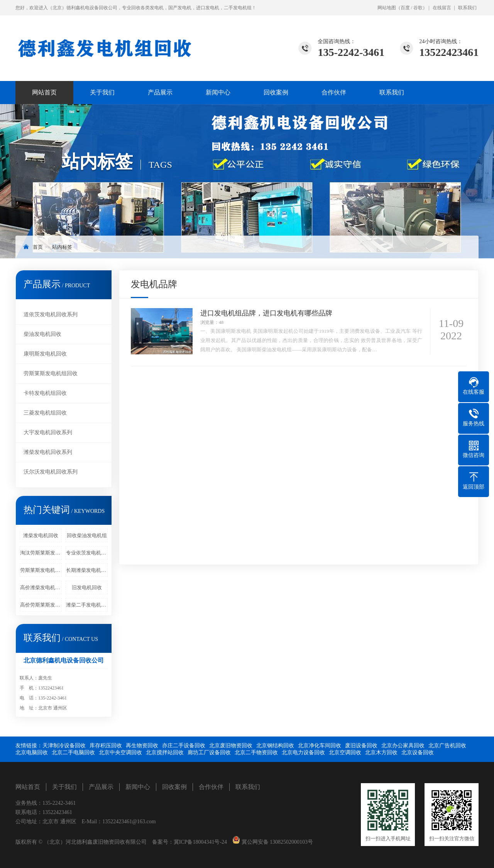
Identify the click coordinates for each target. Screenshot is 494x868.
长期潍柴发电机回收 (87, 570)
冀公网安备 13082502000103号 (277, 842)
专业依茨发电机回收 (87, 553)
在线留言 (442, 8)
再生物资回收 (142, 746)
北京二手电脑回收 (73, 753)
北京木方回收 (381, 753)
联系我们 (467, 8)
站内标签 (62, 247)
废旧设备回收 (361, 746)
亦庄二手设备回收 (184, 746)
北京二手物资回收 (256, 753)
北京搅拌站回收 (165, 753)
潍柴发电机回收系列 (48, 452)
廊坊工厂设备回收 (209, 753)
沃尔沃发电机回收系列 (51, 472)
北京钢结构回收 (275, 746)
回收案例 (276, 92)
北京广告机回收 (447, 746)
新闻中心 (218, 92)
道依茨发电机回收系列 (51, 314)
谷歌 (418, 8)
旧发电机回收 (87, 587)
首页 (38, 247)
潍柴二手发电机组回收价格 (87, 605)
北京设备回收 (418, 753)
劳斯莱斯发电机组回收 (51, 373)
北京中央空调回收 (120, 753)
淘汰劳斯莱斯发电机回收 (41, 553)
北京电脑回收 (32, 753)
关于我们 (102, 92)
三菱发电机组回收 (45, 413)
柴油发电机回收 (42, 334)
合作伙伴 (334, 92)
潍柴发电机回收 (41, 535)
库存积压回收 (106, 746)
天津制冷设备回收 (64, 746)
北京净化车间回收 (320, 746)
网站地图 (387, 8)
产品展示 (160, 92)
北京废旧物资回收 (231, 746)
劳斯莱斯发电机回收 (41, 570)
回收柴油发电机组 (87, 535)
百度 (405, 8)
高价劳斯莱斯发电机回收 (41, 605)
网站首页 (44, 92)
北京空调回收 (345, 753)
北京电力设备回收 (303, 753)
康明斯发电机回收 (45, 354)
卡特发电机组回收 (45, 393)
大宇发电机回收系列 (48, 432)
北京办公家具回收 (403, 746)
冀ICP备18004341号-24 (200, 842)
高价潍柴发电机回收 (41, 587)
